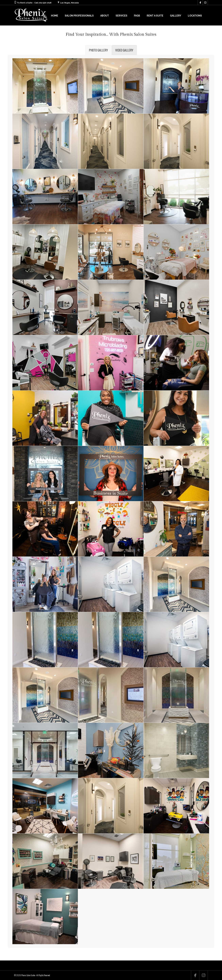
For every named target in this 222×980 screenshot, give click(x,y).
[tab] (98, 50)
